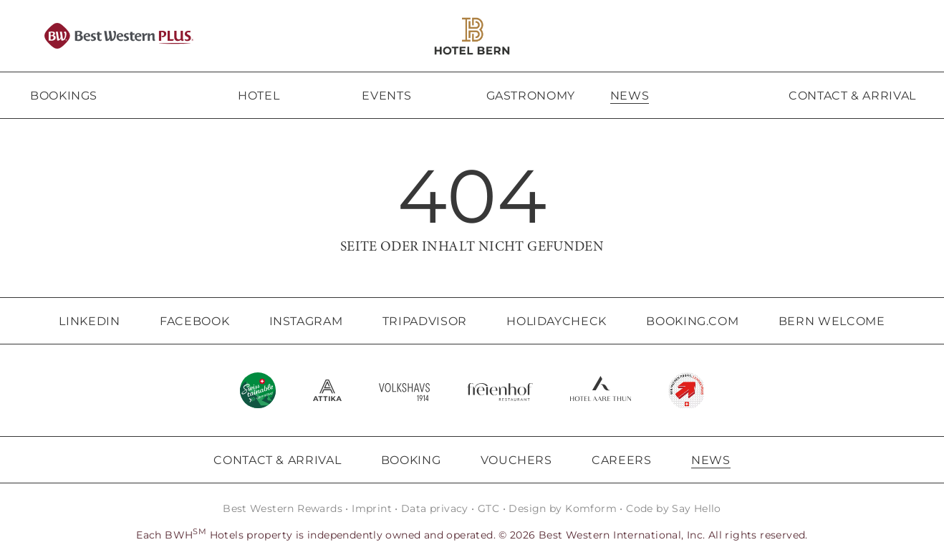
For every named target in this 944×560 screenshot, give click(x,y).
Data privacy (435, 508)
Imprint (372, 508)
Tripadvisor (425, 321)
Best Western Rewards (283, 508)
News (630, 96)
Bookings (64, 96)
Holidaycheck (557, 321)
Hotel (259, 96)
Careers (621, 460)
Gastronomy (531, 96)
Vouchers (516, 460)
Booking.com (692, 321)
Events (386, 96)
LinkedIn (89, 321)
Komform (591, 508)
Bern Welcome (832, 321)
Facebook (194, 321)
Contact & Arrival (277, 460)
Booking (411, 460)
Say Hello (697, 508)
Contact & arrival (852, 96)
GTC (488, 508)
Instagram (306, 321)
